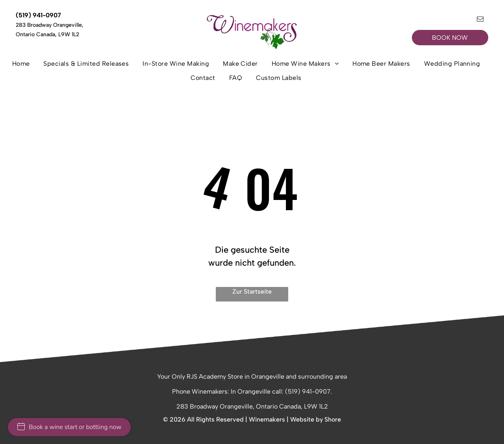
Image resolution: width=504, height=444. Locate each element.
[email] (480, 20)
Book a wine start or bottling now (69, 427)
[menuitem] (24, 66)
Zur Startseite (252, 291)
